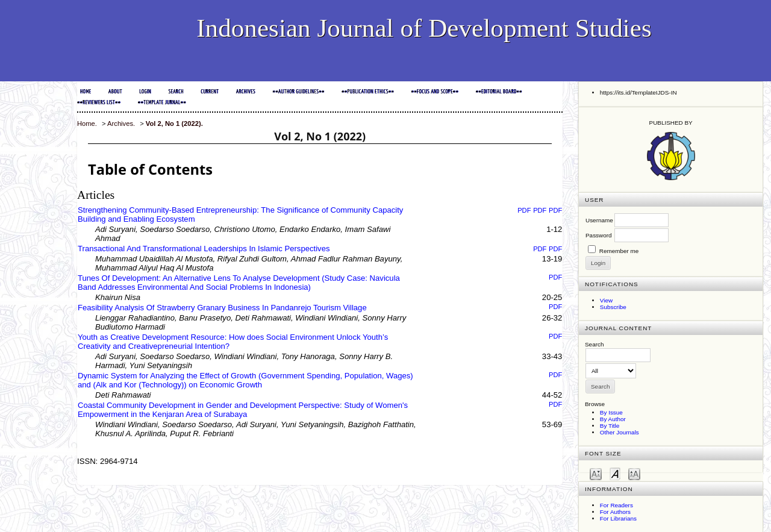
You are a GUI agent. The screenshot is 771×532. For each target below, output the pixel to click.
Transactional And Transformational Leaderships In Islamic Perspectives (204, 249)
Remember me (619, 251)
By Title (610, 426)
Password (599, 235)
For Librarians (618, 518)
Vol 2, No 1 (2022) (173, 124)
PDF (524, 210)
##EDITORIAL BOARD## (499, 92)
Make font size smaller (596, 473)
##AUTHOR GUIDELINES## (298, 92)
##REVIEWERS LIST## (99, 103)
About (115, 92)
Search (176, 92)
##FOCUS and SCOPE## (435, 92)
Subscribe (613, 307)
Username (599, 220)
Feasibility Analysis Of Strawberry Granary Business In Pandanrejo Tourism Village (222, 308)
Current (210, 92)
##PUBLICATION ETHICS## (368, 92)
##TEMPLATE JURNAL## (162, 103)
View (606, 300)
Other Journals (620, 432)
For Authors (615, 512)
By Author (613, 419)
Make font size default (615, 473)
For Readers (616, 505)
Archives (246, 92)
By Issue (611, 412)
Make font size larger (634, 473)
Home (86, 92)
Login (145, 92)
